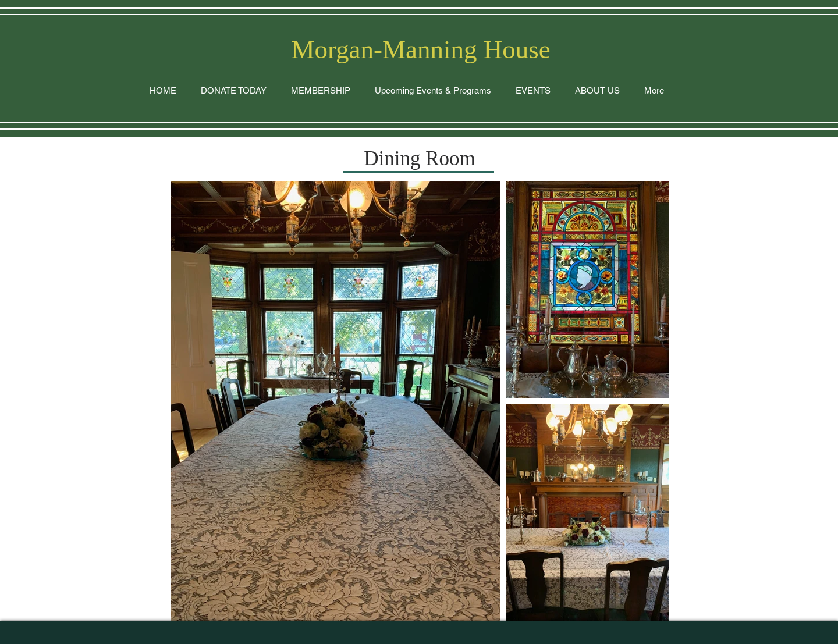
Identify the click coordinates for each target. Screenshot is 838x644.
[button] (533, 91)
